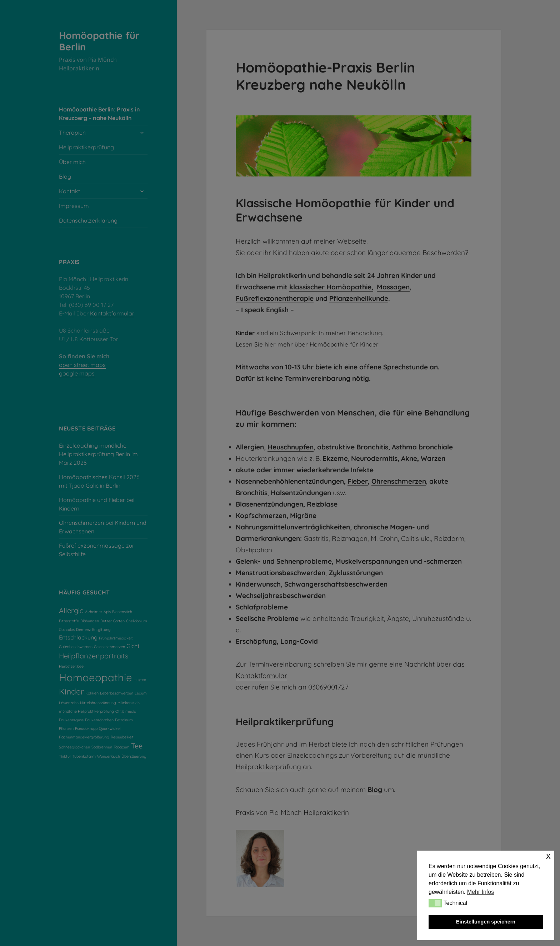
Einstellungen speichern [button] (486, 922)
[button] (435, 903)
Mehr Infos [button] (481, 892)
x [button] (548, 856)
